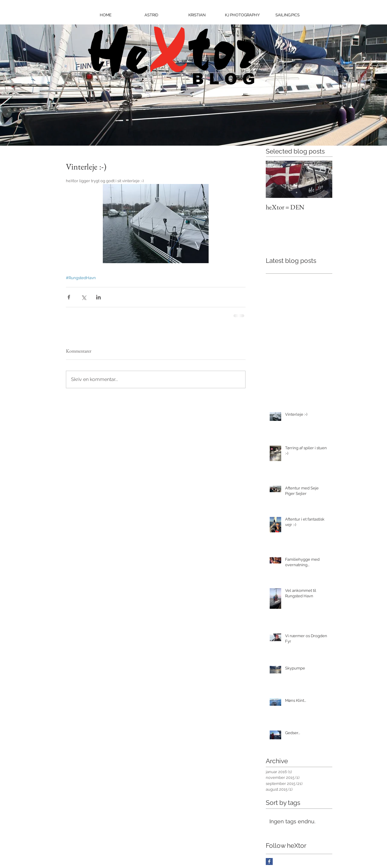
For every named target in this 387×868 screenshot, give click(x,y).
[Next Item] (323, 180)
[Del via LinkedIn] (98, 297)
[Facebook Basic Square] (269, 862)
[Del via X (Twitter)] (84, 297)
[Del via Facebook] (69, 297)
